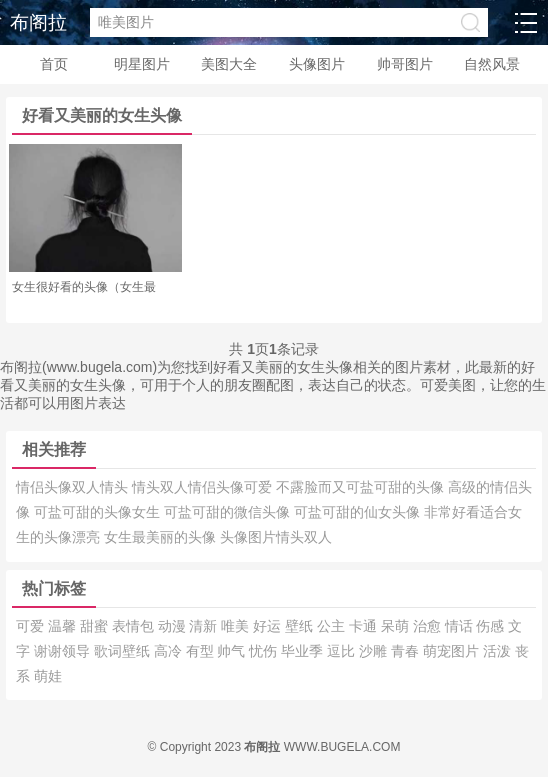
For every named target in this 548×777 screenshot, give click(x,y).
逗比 (343, 651)
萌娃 (48, 676)
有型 (202, 651)
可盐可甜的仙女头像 (359, 512)
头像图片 (317, 64)
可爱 (32, 626)
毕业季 (304, 651)
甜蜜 (96, 626)
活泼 (499, 651)
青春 (407, 651)
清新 (205, 626)
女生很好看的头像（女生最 (84, 287)
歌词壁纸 (124, 651)
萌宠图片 (453, 651)
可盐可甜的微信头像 (229, 512)
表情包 (135, 626)
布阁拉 (38, 22)
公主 (333, 626)
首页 (54, 64)
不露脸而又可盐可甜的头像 (362, 487)
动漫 (174, 626)
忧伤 (265, 651)
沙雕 (375, 651)
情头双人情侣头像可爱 (204, 487)
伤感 (492, 626)
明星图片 (142, 64)
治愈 (429, 626)
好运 (269, 626)
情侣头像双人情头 (74, 487)
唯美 (237, 626)
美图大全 (229, 64)
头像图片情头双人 (276, 537)
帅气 (233, 651)
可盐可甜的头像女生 (99, 512)
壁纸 (301, 626)
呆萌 (397, 626)
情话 (461, 626)
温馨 (64, 626)
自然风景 (492, 64)
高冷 (170, 651)
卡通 (365, 626)
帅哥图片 (405, 64)
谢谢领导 (64, 651)
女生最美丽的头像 (162, 537)
